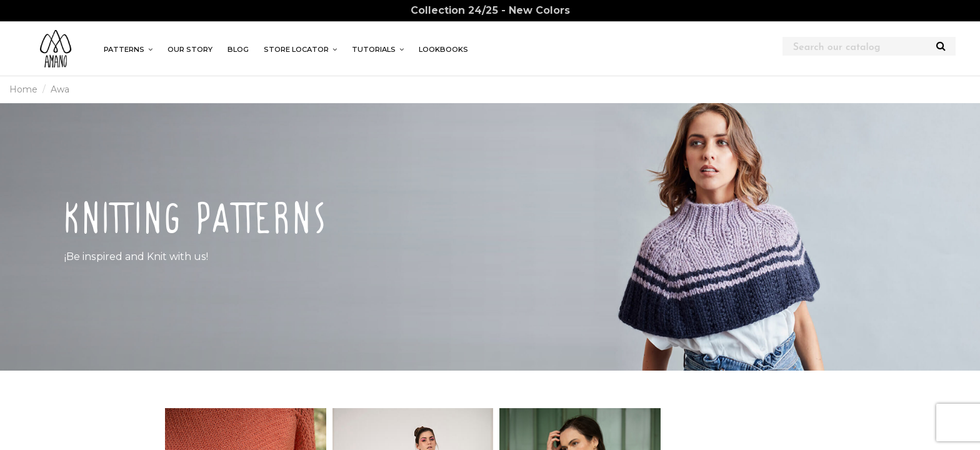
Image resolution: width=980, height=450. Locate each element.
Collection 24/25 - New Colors (490, 10)
